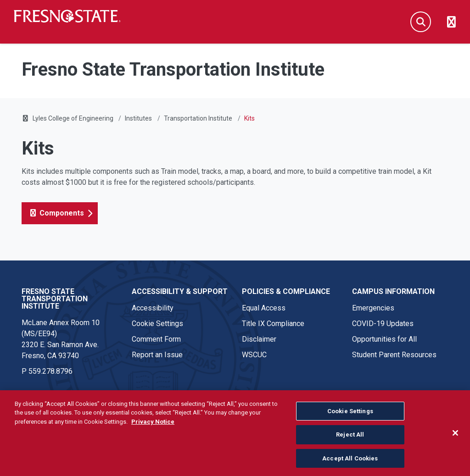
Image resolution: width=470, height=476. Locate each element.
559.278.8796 (50, 371)
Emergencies (373, 308)
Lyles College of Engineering (74, 118)
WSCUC (254, 355)
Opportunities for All (384, 339)
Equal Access (264, 308)
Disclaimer (259, 339)
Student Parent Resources (394, 355)
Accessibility (153, 308)
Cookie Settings (157, 324)
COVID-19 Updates (383, 324)
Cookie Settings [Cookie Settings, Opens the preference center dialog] (350, 415)
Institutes (138, 118)
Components (56, 213)
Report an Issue (157, 355)
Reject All (350, 438)
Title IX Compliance (273, 324)
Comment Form (156, 339)
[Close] (455, 436)
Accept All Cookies (350, 462)
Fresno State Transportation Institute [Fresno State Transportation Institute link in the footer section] (55, 299)
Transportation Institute (198, 118)
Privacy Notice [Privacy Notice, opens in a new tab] (153, 425)
